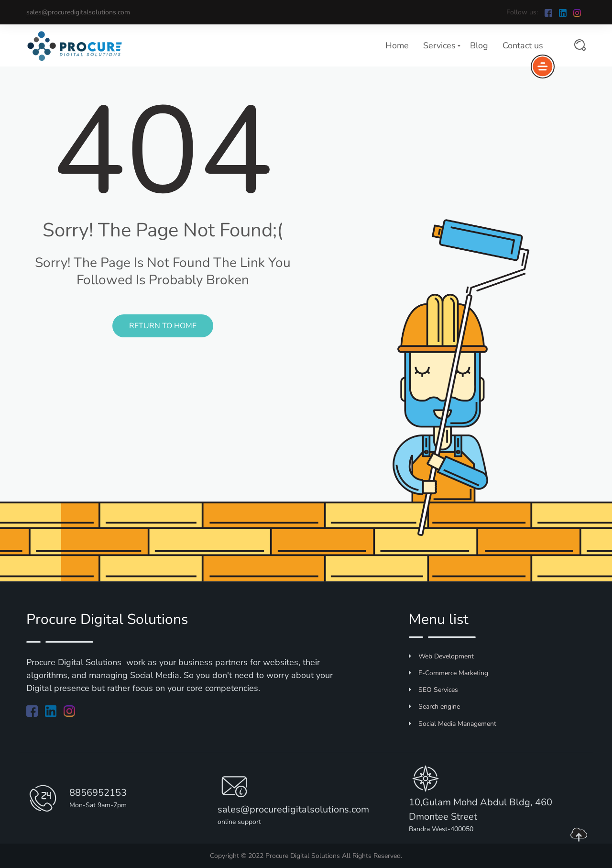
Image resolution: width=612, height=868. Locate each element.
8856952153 (98, 793)
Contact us (523, 45)
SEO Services (433, 690)
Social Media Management (453, 724)
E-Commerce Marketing (448, 673)
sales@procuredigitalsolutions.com (78, 12)
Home (397, 45)
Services (439, 45)
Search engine (434, 707)
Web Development (441, 656)
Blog (479, 45)
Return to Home (163, 326)
